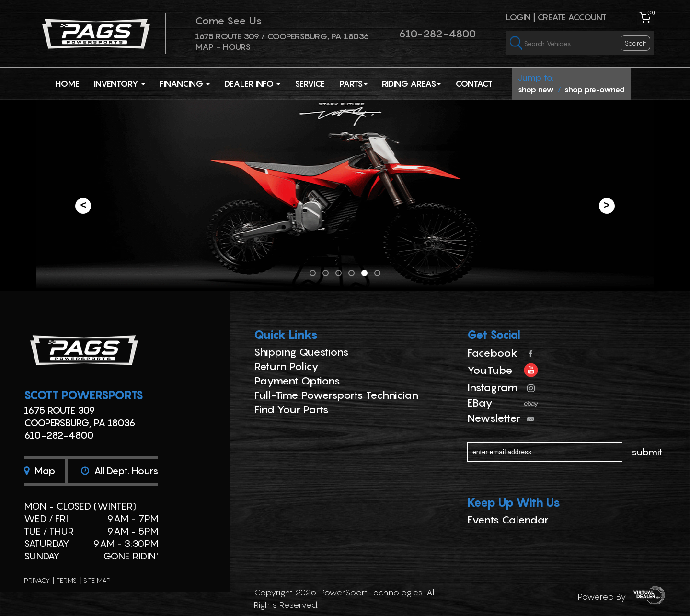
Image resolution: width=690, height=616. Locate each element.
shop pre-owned (595, 89)
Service (310, 84)
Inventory (120, 84)
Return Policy (286, 366)
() (651, 12)
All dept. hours (120, 471)
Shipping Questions (301, 352)
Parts (353, 84)
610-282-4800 (437, 34)
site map (97, 580)
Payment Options (297, 381)
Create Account (572, 17)
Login (518, 17)
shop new (536, 89)
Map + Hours (223, 47)
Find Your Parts (291, 409)
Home (67, 84)
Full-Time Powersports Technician (336, 395)
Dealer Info (252, 84)
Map (40, 471)
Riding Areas (411, 84)
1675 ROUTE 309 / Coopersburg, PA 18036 (282, 36)
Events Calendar (508, 520)
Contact (474, 84)
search (636, 43)
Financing (185, 84)
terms (67, 580)
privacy (37, 580)
